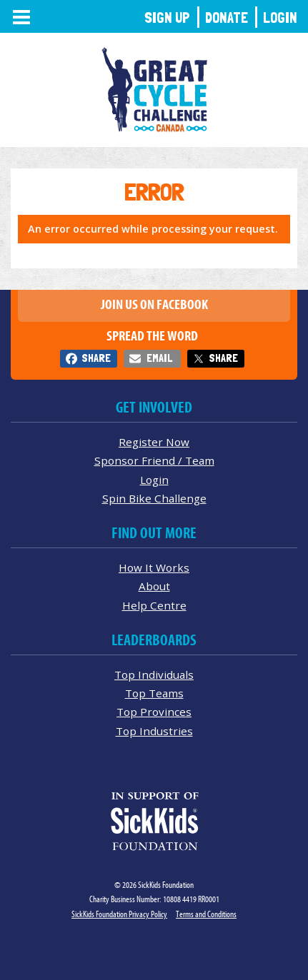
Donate (227, 17)
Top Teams (154, 693)
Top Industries (154, 731)
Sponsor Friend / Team (154, 460)
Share (96, 358)
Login (280, 17)
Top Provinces (154, 712)
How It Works (154, 567)
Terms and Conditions (206, 914)
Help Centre (154, 605)
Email (159, 358)
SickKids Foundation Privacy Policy (119, 914)
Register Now (154, 442)
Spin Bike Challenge (154, 498)
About (154, 586)
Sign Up (167, 17)
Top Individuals (154, 675)
